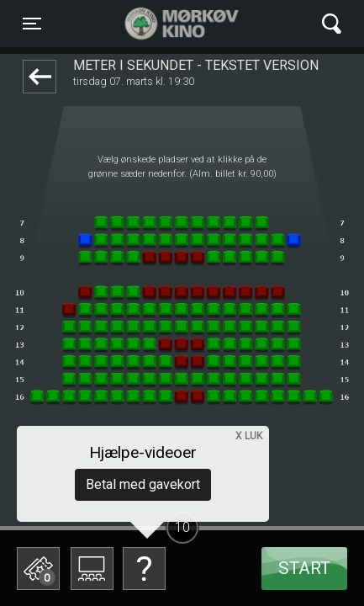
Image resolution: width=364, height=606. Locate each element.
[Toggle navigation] (32, 24)
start (304, 568)
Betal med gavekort (143, 484)
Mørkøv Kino (165, 24)
